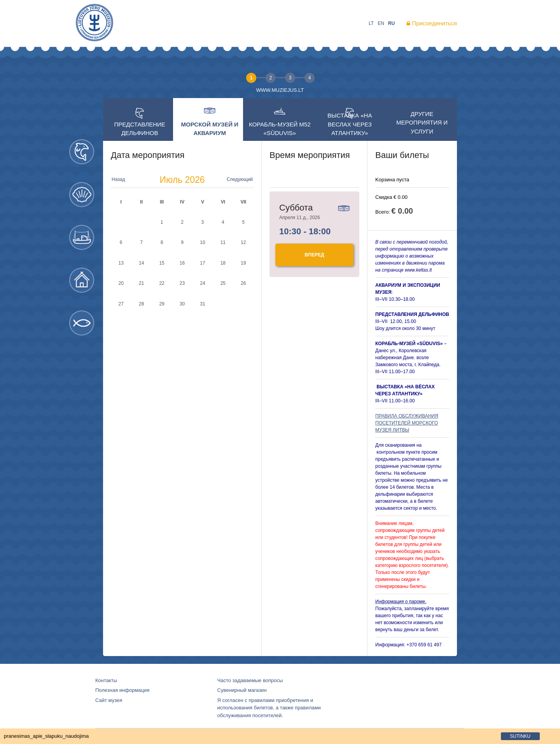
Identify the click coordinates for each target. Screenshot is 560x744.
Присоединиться (434, 23)
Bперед (315, 255)
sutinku (520, 736)
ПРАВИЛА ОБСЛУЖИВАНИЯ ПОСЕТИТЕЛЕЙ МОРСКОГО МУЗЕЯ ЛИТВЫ (407, 423)
